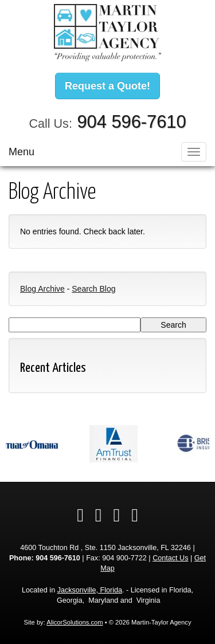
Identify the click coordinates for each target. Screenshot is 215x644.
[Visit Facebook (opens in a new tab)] (80, 515)
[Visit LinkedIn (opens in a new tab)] (99, 515)
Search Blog (93, 289)
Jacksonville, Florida (90, 590)
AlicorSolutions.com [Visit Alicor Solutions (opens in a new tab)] (75, 622)
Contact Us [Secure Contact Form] (170, 558)
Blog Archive (42, 289)
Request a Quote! (107, 86)
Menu (21, 152)
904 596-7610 (131, 122)
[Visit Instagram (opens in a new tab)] (135, 515)
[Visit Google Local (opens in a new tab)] (117, 515)
